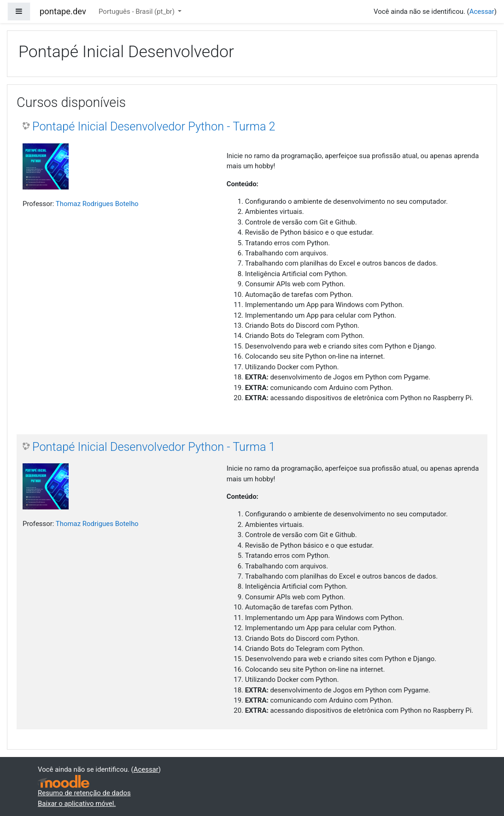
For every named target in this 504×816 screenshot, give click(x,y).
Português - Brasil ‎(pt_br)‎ (138, 12)
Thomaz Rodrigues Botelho (97, 204)
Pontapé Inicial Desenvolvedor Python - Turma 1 (154, 447)
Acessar (482, 12)
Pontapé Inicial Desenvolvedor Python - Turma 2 (154, 127)
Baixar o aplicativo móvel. (77, 804)
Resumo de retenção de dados (84, 793)
